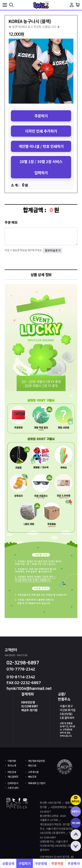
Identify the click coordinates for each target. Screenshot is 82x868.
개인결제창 (13, 777)
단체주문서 (13, 783)
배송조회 (32, 777)
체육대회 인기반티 (37, 783)
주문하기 (41, 116)
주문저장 (57, 863)
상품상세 (8, 863)
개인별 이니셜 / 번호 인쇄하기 (41, 146)
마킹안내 (12, 772)
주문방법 (41, 863)
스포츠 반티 (13, 788)
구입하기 (25, 863)
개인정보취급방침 (36, 761)
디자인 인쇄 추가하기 (41, 131)
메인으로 (32, 765)
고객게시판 (33, 772)
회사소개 (12, 765)
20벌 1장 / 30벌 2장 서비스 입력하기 (41, 167)
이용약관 (12, 761)
